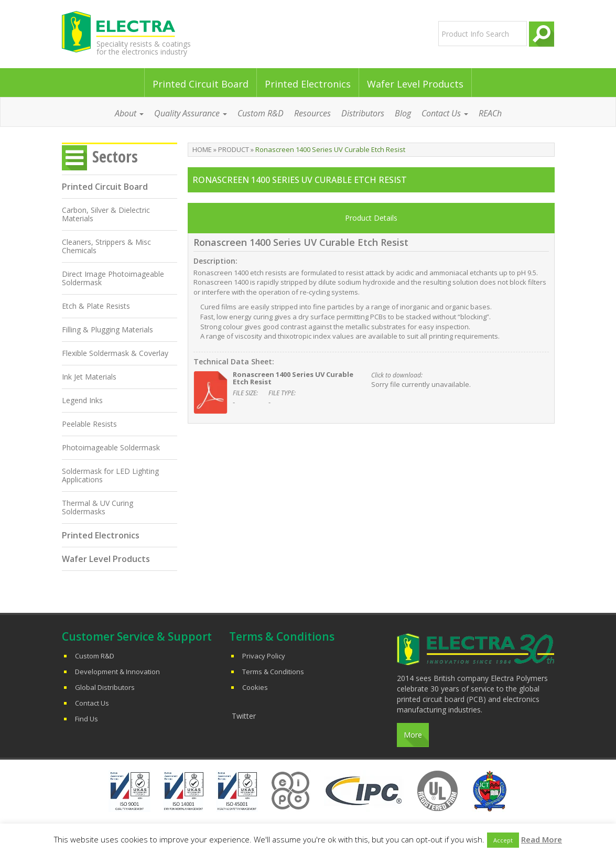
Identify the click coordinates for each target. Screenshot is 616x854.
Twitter (244, 716)
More (413, 735)
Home (202, 149)
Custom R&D (261, 113)
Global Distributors (105, 687)
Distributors (363, 113)
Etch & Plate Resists (96, 306)
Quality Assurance (191, 113)
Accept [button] (503, 840)
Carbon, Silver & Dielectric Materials (106, 214)
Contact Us (445, 113)
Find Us (87, 719)
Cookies (255, 687)
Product (234, 149)
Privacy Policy (264, 656)
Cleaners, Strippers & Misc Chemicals (106, 246)
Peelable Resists (89, 424)
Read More (542, 839)
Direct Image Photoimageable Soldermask (113, 278)
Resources (312, 113)
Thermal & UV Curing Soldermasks (98, 507)
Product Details (371, 218)
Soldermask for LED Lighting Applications (110, 475)
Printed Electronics (308, 84)
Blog (403, 113)
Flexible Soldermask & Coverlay (115, 353)
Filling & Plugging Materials (107, 329)
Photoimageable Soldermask (111, 447)
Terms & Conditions (273, 672)
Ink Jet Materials (89, 377)
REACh (490, 113)
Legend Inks (82, 400)
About (129, 113)
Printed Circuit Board (201, 84)
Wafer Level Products (415, 84)
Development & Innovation (117, 672)
